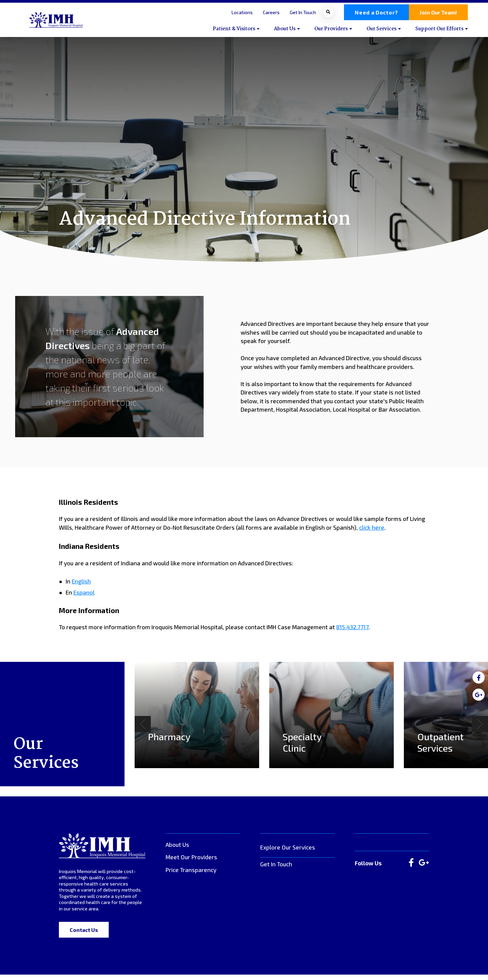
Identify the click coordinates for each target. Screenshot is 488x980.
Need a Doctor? (376, 15)
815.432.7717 (352, 632)
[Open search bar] (328, 15)
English (81, 587)
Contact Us (84, 935)
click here (372, 533)
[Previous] (143, 729)
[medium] (479, 677)
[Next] (480, 729)
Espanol (84, 597)
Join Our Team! (438, 15)
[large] (411, 868)
